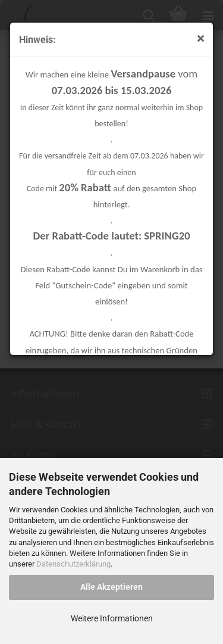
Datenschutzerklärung (73, 564)
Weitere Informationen (112, 618)
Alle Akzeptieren (111, 587)
